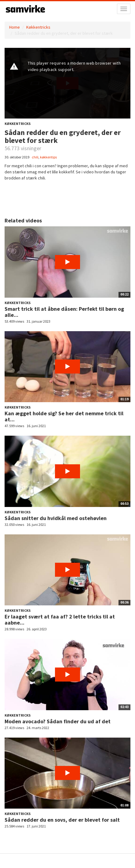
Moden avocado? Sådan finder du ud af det (58, 721)
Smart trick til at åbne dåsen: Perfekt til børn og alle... (64, 312)
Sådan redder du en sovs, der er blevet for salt (62, 820)
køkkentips (48, 157)
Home (15, 27)
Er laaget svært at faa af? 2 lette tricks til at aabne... (60, 620)
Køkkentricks (38, 27)
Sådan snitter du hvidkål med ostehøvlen (56, 518)
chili (35, 157)
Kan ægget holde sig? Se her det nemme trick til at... (64, 416)
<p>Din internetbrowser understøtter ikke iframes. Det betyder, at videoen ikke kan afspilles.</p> (67, 83)
